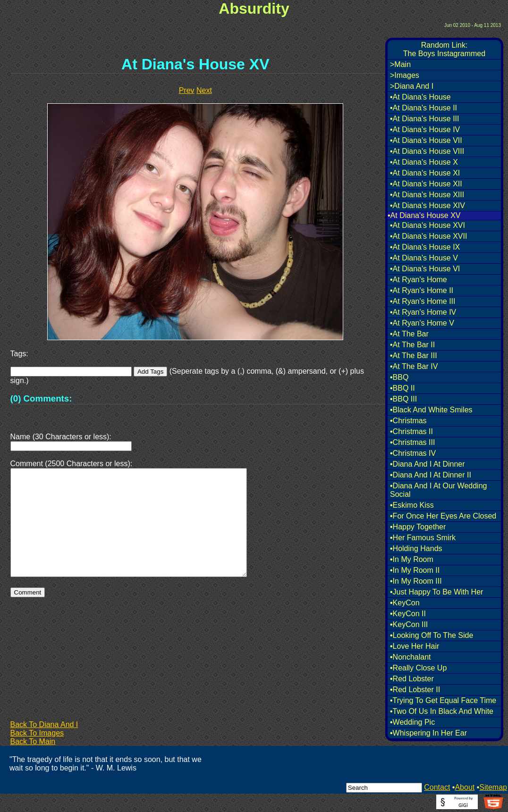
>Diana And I (412, 86)
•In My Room (412, 559)
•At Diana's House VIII (427, 151)
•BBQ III (403, 399)
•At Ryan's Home (419, 280)
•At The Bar (409, 334)
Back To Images (37, 733)
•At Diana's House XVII (428, 236)
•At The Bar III (414, 356)
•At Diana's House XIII (427, 195)
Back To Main (33, 741)
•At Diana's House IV (425, 130)
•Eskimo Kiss (412, 505)
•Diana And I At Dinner (428, 464)
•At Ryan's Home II (422, 290)
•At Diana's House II (423, 108)
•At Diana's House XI (425, 173)
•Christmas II (411, 431)
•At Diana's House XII (426, 184)
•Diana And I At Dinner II (431, 475)
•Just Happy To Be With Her (436, 592)
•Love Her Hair (415, 646)
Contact (437, 787)
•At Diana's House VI (425, 269)
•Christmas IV (413, 453)
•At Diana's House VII (426, 140)
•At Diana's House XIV (428, 205)
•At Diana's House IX (425, 247)
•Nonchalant (411, 657)
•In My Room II (415, 570)
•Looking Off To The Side (432, 635)
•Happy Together (418, 527)
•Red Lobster (412, 679)
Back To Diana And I (44, 724)
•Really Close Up (418, 668)
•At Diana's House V (424, 258)
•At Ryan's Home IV (423, 312)
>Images (405, 75)
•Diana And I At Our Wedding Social (438, 490)
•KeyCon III (409, 624)
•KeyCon (405, 603)
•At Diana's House (420, 97)
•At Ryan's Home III (423, 301)
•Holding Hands (416, 548)
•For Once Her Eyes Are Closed (443, 516)
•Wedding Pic (412, 722)
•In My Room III (416, 581)
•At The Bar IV (414, 366)
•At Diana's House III (425, 119)
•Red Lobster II (415, 690)
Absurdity (254, 8)
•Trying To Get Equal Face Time (443, 700)
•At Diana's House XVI (428, 225)
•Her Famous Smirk (423, 538)
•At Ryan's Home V (422, 323)
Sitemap (493, 787)
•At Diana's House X (424, 162)
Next (204, 90)
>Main (400, 64)
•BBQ (399, 377)
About (465, 787)
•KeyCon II (408, 614)
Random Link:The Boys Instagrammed (444, 49)
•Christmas (408, 421)
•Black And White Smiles (431, 410)
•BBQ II (402, 388)
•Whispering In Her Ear (428, 733)
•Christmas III (412, 442)
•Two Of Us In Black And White (442, 711)
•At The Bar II (412, 345)
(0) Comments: (41, 398)
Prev (187, 90)
